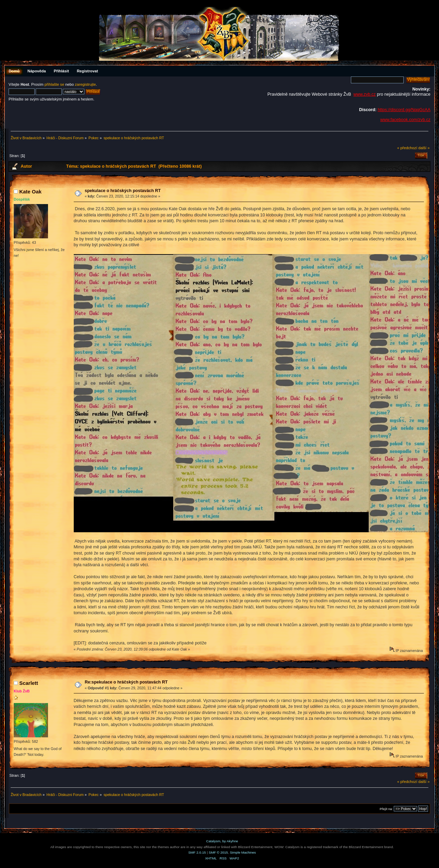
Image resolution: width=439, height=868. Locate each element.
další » (424, 148)
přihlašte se (54, 84)
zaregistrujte (85, 84)
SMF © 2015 (218, 852)
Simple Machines (243, 852)
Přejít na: (386, 809)
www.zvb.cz (364, 94)
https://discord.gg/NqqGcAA (404, 110)
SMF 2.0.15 (197, 852)
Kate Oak (30, 192)
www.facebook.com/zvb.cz (405, 120)
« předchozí (407, 148)
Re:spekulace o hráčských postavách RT (126, 682)
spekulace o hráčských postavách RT (123, 191)
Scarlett (29, 683)
